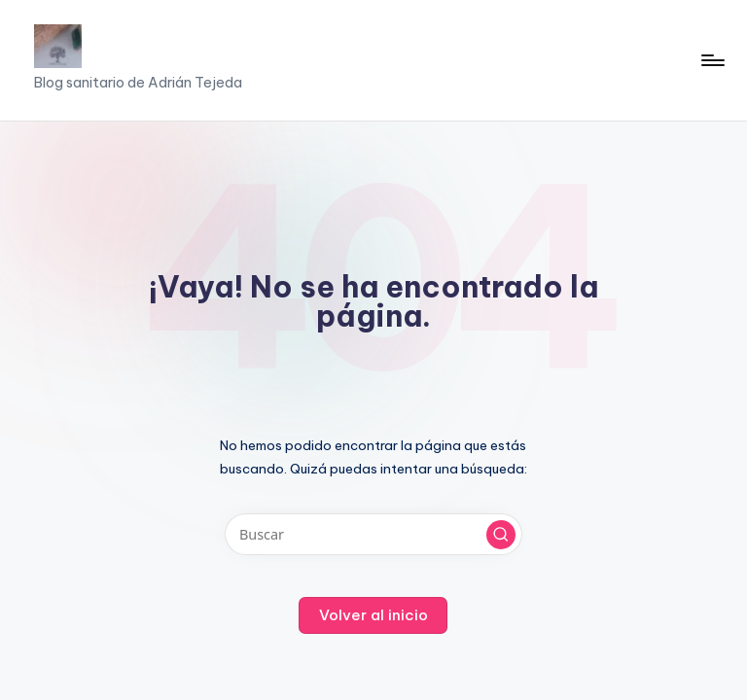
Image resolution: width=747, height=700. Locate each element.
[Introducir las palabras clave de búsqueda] (373, 534)
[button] (501, 535)
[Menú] (711, 60)
